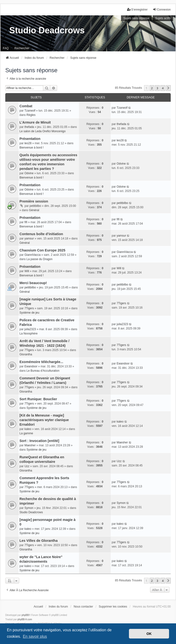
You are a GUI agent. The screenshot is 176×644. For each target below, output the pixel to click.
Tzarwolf (30, 111)
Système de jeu (29, 313)
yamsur (29, 239)
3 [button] (157, 88)
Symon (29, 508)
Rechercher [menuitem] (22, 48)
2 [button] (152, 88)
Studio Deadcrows (31, 512)
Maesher (30, 445)
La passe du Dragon (39, 259)
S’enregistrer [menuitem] (137, 9)
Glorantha (26, 354)
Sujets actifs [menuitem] (163, 18)
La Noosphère (28, 334)
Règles (31, 115)
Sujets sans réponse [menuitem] (137, 18)
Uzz (27, 466)
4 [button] (163, 88)
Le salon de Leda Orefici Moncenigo (42, 131)
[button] (168, 88)
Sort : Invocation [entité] (39, 441)
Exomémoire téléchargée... (41, 362)
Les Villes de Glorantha (39, 541)
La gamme (26, 433)
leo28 (28, 143)
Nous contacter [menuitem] (83, 607)
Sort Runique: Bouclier (38, 399)
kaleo (28, 429)
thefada (29, 127)
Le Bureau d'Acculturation (43, 371)
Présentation (30, 139)
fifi (26, 222)
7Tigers (29, 308)
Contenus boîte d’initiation (41, 234)
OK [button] (149, 634)
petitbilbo (35, 206)
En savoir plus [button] (35, 636)
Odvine (29, 173)
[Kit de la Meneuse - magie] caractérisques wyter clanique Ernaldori (44, 420)
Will (27, 271)
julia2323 (30, 329)
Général (34, 210)
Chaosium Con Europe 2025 (42, 250)
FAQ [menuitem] (6, 48)
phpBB (25, 615)
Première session (34, 201)
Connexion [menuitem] (162, 9)
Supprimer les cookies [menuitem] (113, 607)
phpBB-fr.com (25, 619)
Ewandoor (31, 366)
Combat (26, 106)
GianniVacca (33, 255)
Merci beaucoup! (33, 283)
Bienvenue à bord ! (32, 148)
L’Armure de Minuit (35, 122)
